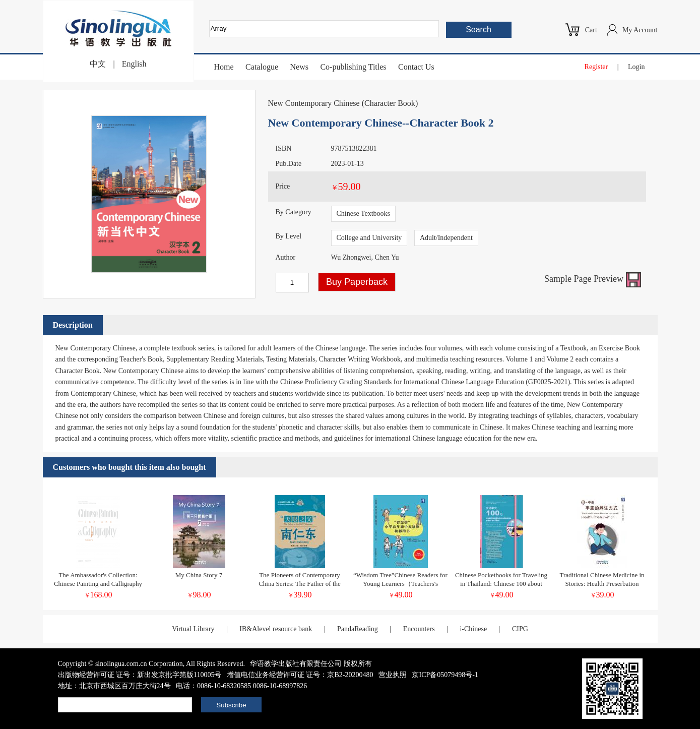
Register (596, 67)
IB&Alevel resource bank (276, 629)
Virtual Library (193, 629)
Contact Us (416, 67)
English (134, 64)
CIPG (520, 629)
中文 (98, 64)
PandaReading (358, 629)
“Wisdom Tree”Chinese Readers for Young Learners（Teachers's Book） (400, 584)
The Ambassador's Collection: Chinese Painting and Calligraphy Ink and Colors (98, 584)
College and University (369, 238)
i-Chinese (473, 629)
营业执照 (393, 675)
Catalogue (262, 67)
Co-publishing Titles (353, 67)
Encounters (419, 629)
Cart (591, 30)
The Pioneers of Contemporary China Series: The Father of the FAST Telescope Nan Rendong (300, 584)
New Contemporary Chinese (314, 103)
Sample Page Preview (592, 279)
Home (224, 67)
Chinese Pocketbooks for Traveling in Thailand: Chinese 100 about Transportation (501, 584)
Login (636, 67)
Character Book (390, 103)
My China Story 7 (199, 575)
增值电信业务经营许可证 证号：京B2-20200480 (300, 675)
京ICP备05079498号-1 (445, 675)
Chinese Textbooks (363, 214)
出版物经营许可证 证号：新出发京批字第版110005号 (140, 675)
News (299, 67)
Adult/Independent (446, 238)
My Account (640, 30)
